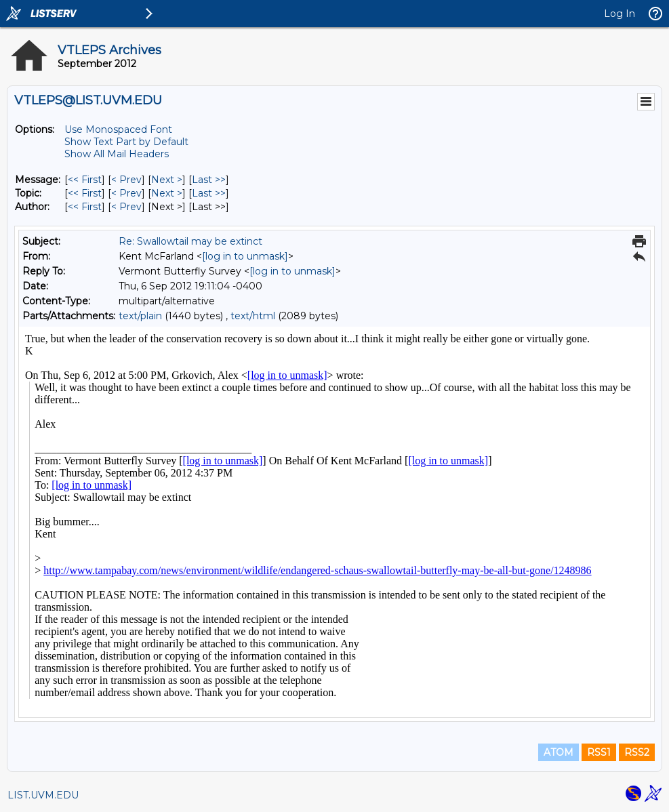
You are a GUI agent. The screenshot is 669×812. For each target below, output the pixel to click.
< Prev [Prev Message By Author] (126, 207)
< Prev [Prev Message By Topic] (126, 193)
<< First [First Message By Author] (85, 207)
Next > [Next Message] (167, 180)
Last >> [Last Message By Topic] (209, 193)
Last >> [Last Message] (209, 180)
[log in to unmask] (245, 256)
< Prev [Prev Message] (126, 180)
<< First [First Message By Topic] (85, 193)
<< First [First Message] (85, 180)
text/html (253, 316)
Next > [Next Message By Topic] (167, 193)
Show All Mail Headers (117, 154)
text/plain (140, 316)
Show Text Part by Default (126, 142)
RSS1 (599, 752)
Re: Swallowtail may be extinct (190, 241)
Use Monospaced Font (118, 129)
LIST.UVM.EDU (43, 795)
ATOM (559, 752)
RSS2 (637, 752)
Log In (620, 14)
